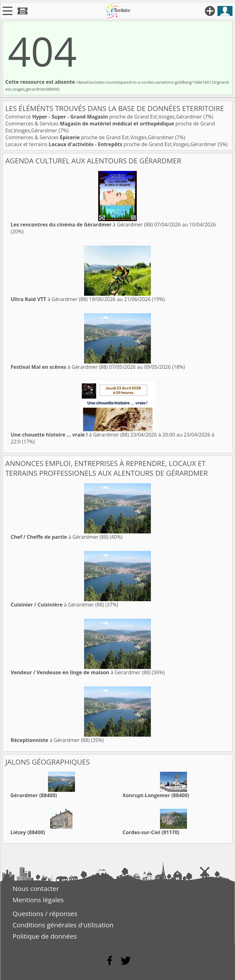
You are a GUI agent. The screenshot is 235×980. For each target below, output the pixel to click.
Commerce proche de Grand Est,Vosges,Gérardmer (104, 117)
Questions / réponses (45, 914)
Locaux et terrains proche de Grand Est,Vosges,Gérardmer (112, 144)
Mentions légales (38, 900)
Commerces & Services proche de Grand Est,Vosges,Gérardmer (90, 137)
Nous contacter (36, 888)
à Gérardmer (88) (82, 225)
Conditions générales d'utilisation (63, 925)
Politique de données (45, 936)
